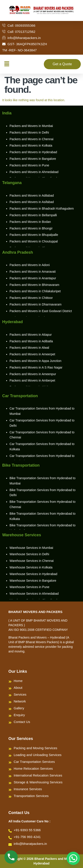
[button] (7, 64)
